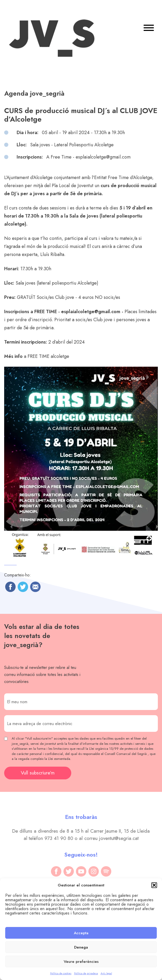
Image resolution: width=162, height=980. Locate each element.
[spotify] (106, 871)
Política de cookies (61, 973)
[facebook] (56, 871)
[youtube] (81, 871)
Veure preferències (81, 962)
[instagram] (94, 871)
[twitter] (69, 871)
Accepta (81, 933)
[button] (154, 885)
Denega (81, 947)
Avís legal (106, 973)
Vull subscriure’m (38, 773)
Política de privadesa (86, 973)
